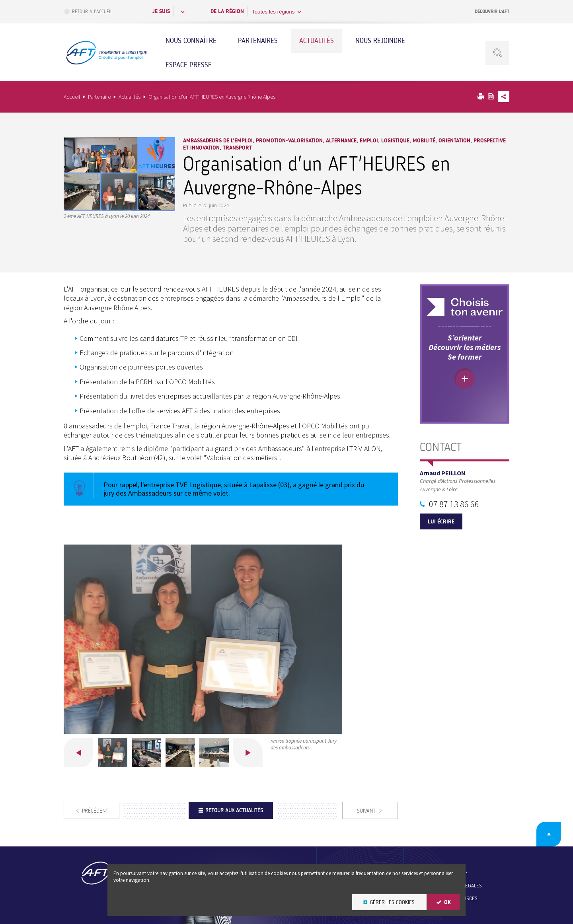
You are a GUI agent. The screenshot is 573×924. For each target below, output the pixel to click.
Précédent (78, 753)
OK (447, 902)
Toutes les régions (273, 12)
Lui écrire (441, 522)
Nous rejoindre (380, 41)
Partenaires (258, 41)
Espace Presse (189, 65)
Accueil (72, 97)
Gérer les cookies (392, 902)
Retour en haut (549, 834)
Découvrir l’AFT (492, 12)
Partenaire (99, 97)
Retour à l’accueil (88, 11)
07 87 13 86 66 (454, 504)
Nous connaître (191, 41)
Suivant (248, 753)
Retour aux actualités (234, 810)
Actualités (317, 41)
